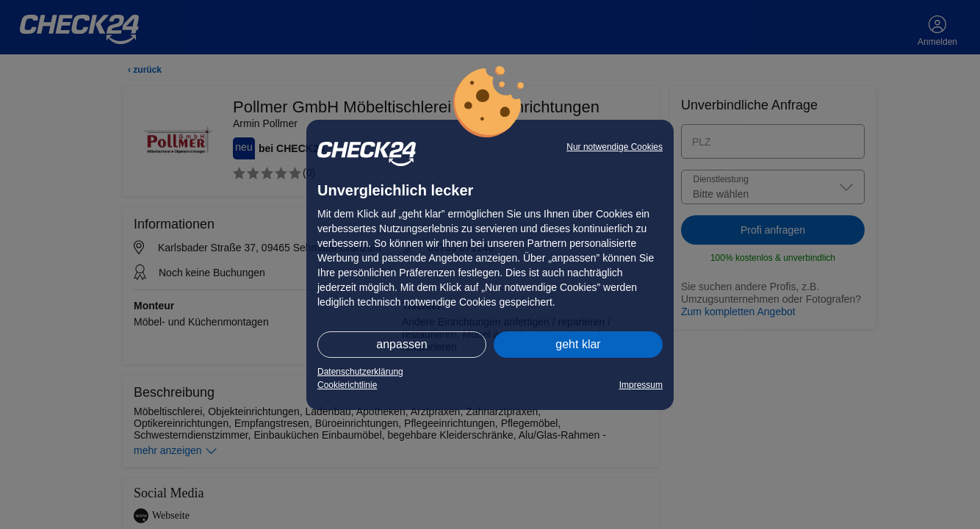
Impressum (641, 385)
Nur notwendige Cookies (615, 147)
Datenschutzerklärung (360, 372)
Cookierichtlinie (347, 385)
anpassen (401, 344)
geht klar (578, 344)
